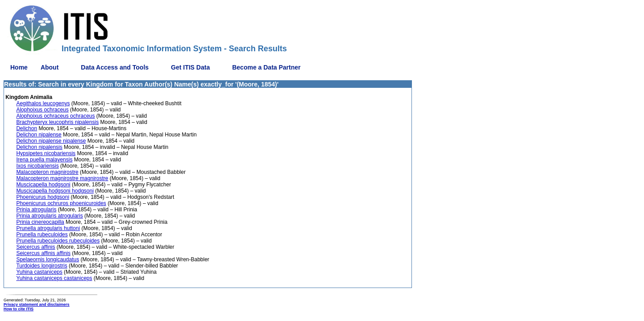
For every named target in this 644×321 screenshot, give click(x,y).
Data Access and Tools (115, 67)
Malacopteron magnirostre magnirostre (62, 178)
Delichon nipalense (39, 135)
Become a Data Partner (266, 67)
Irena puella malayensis (44, 160)
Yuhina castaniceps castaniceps (54, 278)
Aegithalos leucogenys (43, 103)
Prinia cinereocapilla (40, 222)
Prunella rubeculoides (42, 235)
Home (19, 67)
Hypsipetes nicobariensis (46, 153)
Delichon (27, 128)
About (50, 67)
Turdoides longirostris (42, 266)
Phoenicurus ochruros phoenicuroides (61, 203)
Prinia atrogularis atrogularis (49, 216)
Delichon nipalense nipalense (51, 141)
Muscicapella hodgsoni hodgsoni (55, 191)
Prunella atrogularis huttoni (48, 228)
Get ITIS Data (190, 67)
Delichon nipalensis (39, 147)
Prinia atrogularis (36, 210)
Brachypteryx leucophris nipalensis (57, 122)
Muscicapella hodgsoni (43, 185)
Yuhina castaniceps (39, 272)
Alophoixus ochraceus (42, 110)
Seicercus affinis (35, 247)
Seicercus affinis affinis (43, 253)
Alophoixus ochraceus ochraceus (55, 116)
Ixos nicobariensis (37, 166)
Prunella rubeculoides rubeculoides (58, 241)
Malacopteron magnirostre (47, 172)
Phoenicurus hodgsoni (43, 197)
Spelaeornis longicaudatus (48, 259)
